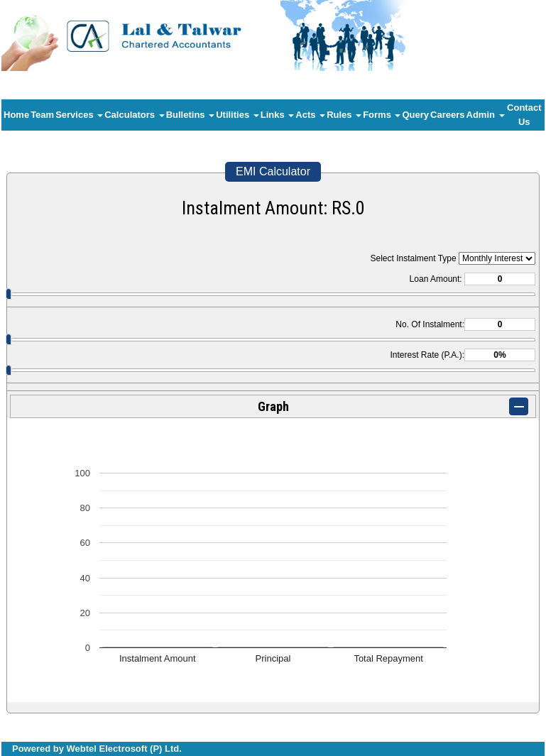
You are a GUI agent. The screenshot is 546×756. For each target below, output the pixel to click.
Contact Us (524, 115)
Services (79, 115)
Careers (447, 115)
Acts (310, 115)
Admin (486, 115)
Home (16, 115)
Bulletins (191, 115)
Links (278, 115)
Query (415, 115)
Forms (382, 115)
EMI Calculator (273, 171)
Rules (344, 115)
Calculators (134, 115)
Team (42, 115)
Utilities (237, 115)
